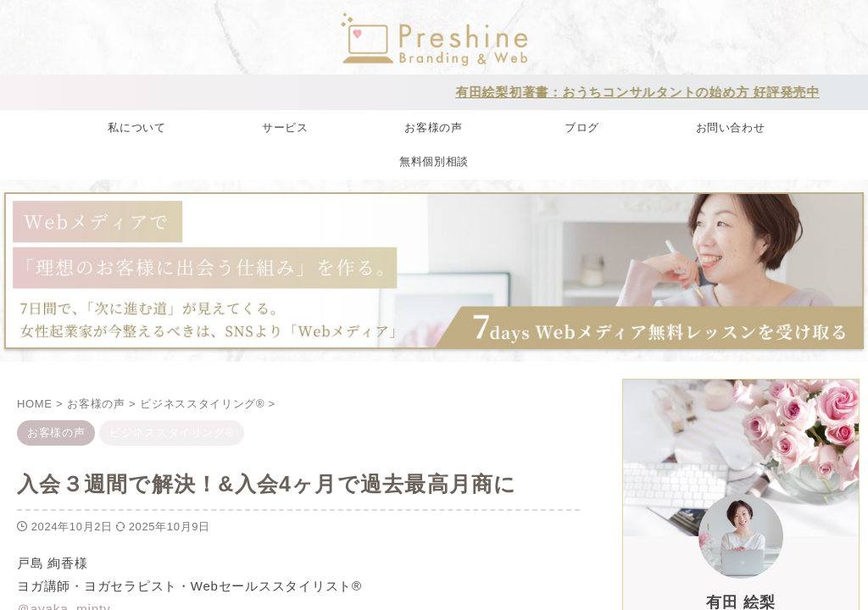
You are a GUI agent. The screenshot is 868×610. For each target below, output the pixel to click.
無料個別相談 (434, 161)
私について (136, 127)
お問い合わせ (731, 127)
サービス (285, 127)
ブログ (582, 127)
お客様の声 (433, 127)
